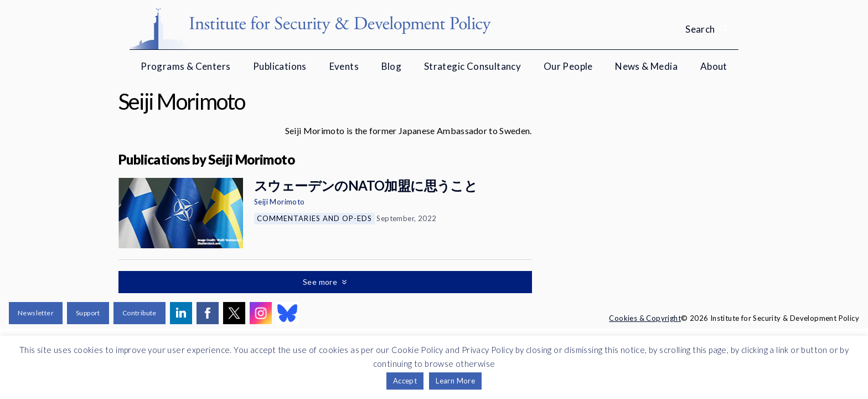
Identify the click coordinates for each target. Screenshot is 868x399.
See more (321, 282)
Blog (392, 66)
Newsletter (36, 313)
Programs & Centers (185, 66)
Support (88, 313)
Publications (280, 66)
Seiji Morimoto (280, 202)
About (714, 66)
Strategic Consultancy (472, 66)
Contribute (139, 313)
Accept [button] (405, 381)
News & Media (646, 66)
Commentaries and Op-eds (314, 218)
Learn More (455, 381)
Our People (568, 66)
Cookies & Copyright (645, 318)
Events (344, 66)
